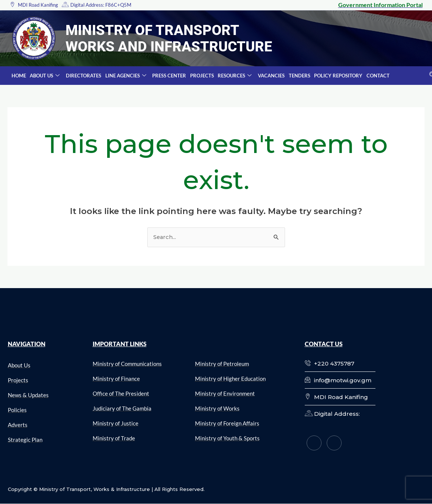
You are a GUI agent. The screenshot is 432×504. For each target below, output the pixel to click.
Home (19, 76)
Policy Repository (336, 76)
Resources (233, 76)
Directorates (83, 76)
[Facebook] (314, 443)
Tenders (298, 76)
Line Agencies (125, 76)
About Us (45, 76)
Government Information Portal (380, 5)
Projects (201, 76)
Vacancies (270, 76)
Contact (376, 76)
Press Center (168, 76)
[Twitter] (334, 443)
